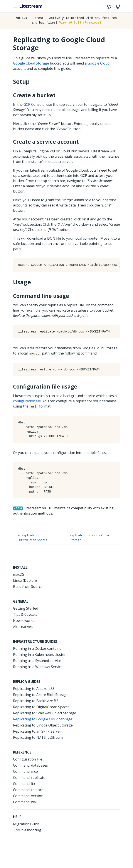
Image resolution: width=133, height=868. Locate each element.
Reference (22, 752)
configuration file (27, 401)
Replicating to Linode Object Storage (43, 725)
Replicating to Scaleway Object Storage (45, 713)
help (17, 817)
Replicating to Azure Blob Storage (41, 695)
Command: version (28, 796)
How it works (24, 621)
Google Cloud (98, 63)
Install (20, 567)
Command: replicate (29, 778)
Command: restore (28, 790)
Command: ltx (24, 784)
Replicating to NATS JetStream (38, 737)
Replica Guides (27, 682)
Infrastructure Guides (35, 641)
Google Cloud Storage (31, 63)
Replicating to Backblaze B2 (36, 701)
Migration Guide (26, 824)
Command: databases (30, 765)
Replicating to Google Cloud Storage (43, 719)
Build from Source (28, 587)
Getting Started (26, 608)
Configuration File (28, 759)
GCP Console (34, 104)
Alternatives (23, 627)
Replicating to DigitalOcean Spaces (41, 707)
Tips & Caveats (25, 614)
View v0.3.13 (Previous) (80, 23)
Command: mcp (25, 771)
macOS (19, 574)
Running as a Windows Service (38, 667)
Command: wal (25, 802)
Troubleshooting (27, 830)
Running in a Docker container (38, 648)
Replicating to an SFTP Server (37, 731)
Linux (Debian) (25, 580)
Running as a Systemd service (37, 661)
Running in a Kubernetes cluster (39, 655)
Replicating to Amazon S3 (34, 689)
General (21, 601)
